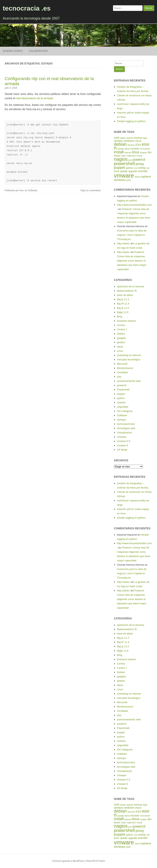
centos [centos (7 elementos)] (118, 141)
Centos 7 (122, 329)
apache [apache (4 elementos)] (130, 138)
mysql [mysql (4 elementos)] (139, 156)
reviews (121, 402)
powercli (122, 385)
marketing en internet (129, 355)
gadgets (122, 338)
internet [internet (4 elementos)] (128, 153)
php (119, 377)
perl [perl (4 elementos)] (130, 160)
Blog (120, 317)
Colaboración (38, 51)
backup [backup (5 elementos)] (138, 138)
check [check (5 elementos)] (138, 141)
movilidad (122, 372)
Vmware (122, 437)
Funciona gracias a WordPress (68, 861)
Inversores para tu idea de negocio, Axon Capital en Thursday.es (132, 235)
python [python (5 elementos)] (130, 168)
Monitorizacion (125, 368)
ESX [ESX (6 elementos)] (138, 145)
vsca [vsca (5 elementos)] (137, 177)
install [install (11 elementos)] (119, 152)
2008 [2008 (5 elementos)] (117, 138)
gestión (121, 342)
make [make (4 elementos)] (123, 156)
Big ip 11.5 (123, 308)
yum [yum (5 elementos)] (128, 180)
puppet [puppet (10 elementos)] (120, 167)
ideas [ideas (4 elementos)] (127, 149)
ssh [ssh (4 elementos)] (148, 168)
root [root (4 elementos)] (136, 168)
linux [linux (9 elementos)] (136, 152)
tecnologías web (126, 428)
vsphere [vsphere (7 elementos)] (146, 176)
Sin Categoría (125, 411)
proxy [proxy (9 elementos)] (140, 164)
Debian (121, 334)
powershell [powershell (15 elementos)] (124, 164)
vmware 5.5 (124, 441)
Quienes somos (13, 51)
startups (122, 420)
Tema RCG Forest (95, 861)
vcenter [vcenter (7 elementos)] (143, 171)
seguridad (123, 407)
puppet (121, 394)
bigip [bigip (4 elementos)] (145, 138)
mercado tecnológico (129, 359)
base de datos (125, 295)
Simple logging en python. (132, 121)
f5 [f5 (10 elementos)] (116, 148)
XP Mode (122, 450)
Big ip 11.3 (123, 299)
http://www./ (124, 243)
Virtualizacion (125, 433)
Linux (120, 351)
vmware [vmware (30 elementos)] (124, 175)
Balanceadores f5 (127, 291)
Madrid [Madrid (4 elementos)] (117, 156)
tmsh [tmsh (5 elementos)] (117, 171)
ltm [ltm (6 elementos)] (150, 152)
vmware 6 (123, 445)
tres (22, 190)
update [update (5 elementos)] (124, 171)
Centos (121, 325)
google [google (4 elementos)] (121, 149)
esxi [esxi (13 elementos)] (146, 144)
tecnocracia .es (27, 8)
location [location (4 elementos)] (144, 153)
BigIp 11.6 (123, 312)
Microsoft (122, 364)
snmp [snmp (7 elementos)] (142, 168)
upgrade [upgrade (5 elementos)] (133, 171)
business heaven (127, 321)
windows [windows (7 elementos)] (120, 180)
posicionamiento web (129, 381)
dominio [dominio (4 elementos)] (131, 145)
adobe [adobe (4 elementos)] (123, 138)
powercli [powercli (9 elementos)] (139, 160)
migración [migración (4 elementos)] (131, 156)
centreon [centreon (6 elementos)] (129, 141)
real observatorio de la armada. (35, 98)
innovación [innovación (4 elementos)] (145, 149)
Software (33, 190)
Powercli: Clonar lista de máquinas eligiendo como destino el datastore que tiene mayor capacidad (132, 261)
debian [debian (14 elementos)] (120, 144)
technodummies (126, 424)
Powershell (123, 390)
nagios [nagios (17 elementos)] (121, 159)
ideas (120, 347)
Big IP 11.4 (123, 304)
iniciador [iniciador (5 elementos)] (135, 149)
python (121, 398)
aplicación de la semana (131, 286)
